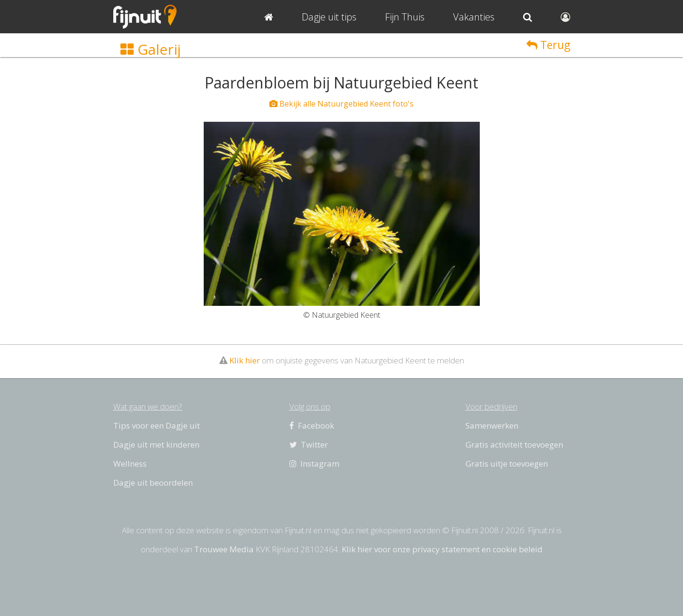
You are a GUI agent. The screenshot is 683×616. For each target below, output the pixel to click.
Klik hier (245, 360)
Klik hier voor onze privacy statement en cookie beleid (442, 549)
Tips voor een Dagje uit (157, 425)
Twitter (309, 445)
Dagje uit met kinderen (156, 445)
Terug (548, 45)
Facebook (312, 425)
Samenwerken (492, 425)
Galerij (151, 49)
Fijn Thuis (405, 17)
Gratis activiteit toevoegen (514, 445)
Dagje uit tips (329, 17)
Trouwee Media (224, 549)
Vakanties (474, 17)
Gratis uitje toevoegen (507, 464)
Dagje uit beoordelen (153, 483)
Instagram (314, 464)
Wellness (130, 464)
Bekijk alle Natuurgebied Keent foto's (341, 104)
